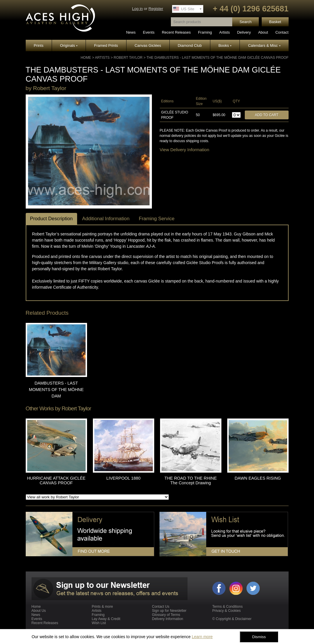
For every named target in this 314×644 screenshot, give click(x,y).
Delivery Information (168, 619)
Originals (69, 45)
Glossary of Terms (166, 615)
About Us (39, 611)
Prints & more (102, 607)
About (263, 32)
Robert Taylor (128, 58)
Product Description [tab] (51, 219)
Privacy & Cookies (227, 611)
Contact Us (161, 607)
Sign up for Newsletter (169, 611)
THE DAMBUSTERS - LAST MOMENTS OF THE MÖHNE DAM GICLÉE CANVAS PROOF (217, 58)
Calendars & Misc (264, 45)
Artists (225, 32)
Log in (137, 9)
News (131, 32)
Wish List (99, 623)
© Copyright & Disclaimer (232, 619)
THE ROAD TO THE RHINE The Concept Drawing (191, 481)
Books (225, 45)
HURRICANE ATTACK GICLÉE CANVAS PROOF (56, 481)
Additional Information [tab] (106, 219)
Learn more (202, 637)
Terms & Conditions (228, 607)
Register (156, 9)
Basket (275, 22)
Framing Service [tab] (157, 219)
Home (86, 58)
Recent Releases (176, 32)
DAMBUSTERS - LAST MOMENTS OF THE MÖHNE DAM (56, 389)
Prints (38, 45)
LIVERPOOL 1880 (123, 478)
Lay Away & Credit (106, 619)
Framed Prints (106, 45)
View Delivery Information (185, 150)
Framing (205, 32)
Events (149, 32)
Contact (282, 32)
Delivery (244, 32)
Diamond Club (190, 45)
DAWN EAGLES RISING (258, 478)
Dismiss (259, 637)
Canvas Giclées (148, 45)
